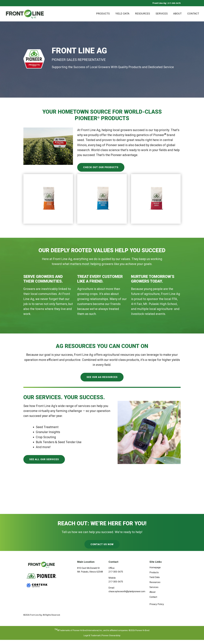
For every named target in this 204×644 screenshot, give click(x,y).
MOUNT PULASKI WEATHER (102, 497)
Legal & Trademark (92, 640)
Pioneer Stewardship (111, 640)
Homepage (155, 572)
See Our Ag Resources (102, 379)
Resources (142, 14)
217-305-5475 (174, 3)
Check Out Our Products (103, 168)
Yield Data (122, 14)
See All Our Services (46, 462)
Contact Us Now (102, 548)
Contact (193, 14)
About (177, 14)
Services (162, 14)
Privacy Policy (157, 608)
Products (103, 14)
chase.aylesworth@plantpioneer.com (127, 596)
